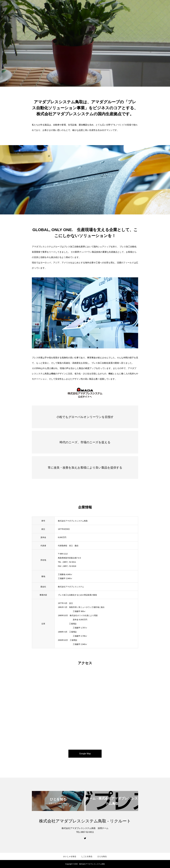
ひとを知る (102, 856)
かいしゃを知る (70, 856)
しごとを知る (87, 856)
